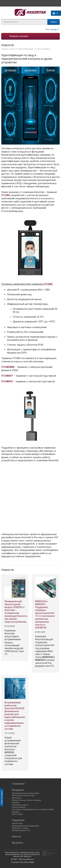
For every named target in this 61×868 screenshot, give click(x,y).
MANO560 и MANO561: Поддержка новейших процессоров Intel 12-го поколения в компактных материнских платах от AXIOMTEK (45, 615)
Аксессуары (17, 814)
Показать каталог (19, 36)
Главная (5, 49)
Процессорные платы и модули (26, 800)
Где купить (18, 843)
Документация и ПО (21, 830)
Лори (32, 862)
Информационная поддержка (25, 826)
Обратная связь (2, 797)
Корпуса (16, 802)
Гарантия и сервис (20, 828)
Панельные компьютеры (23, 795)
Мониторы (17, 798)
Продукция (18, 790)
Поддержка (18, 820)
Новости (14, 49)
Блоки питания (19, 807)
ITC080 (6, 195)
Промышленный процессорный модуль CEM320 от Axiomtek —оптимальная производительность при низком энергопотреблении (15, 612)
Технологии (17, 823)
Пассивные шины (20, 805)
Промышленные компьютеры (26, 793)
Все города (51, 29)
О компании (18, 784)
